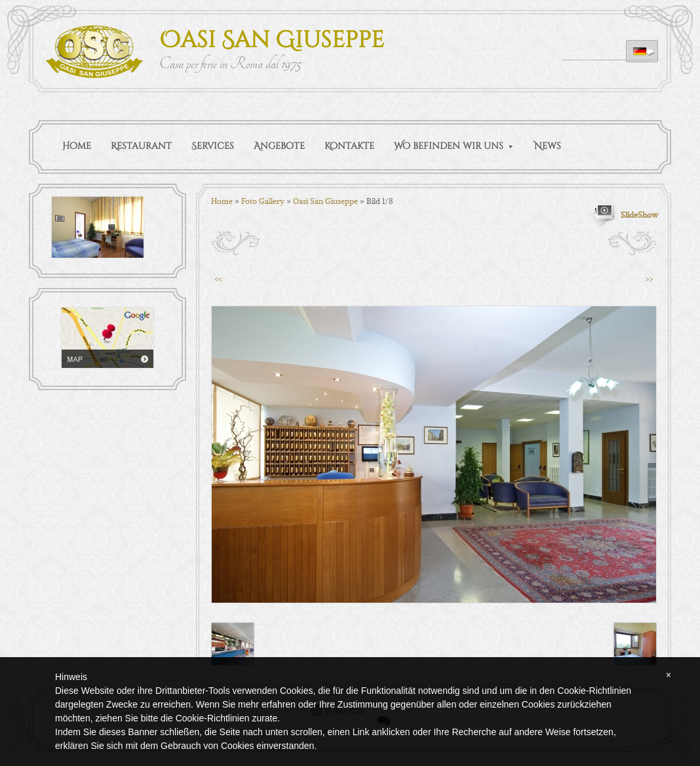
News (548, 146)
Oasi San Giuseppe (272, 40)
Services (213, 146)
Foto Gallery (263, 201)
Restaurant (141, 146)
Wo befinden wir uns (453, 146)
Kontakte (349, 146)
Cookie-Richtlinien (213, 718)
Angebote (279, 146)
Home (77, 146)
